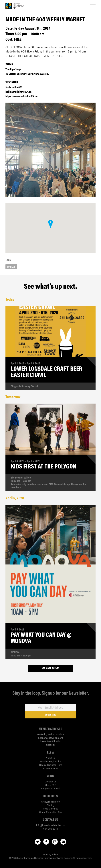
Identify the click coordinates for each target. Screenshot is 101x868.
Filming (50, 805)
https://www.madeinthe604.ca (21, 96)
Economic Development (50, 738)
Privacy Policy (50, 854)
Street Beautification (51, 741)
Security (50, 745)
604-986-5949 (51, 829)
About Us (51, 758)
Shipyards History (50, 802)
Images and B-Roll (51, 788)
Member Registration (50, 761)
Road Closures (50, 808)
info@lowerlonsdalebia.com (51, 825)
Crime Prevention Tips (50, 812)
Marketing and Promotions (50, 734)
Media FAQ (51, 785)
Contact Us (50, 781)
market (11, 267)
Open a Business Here (51, 765)
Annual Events (50, 768)
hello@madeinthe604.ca (18, 92)
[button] (50, 224)
